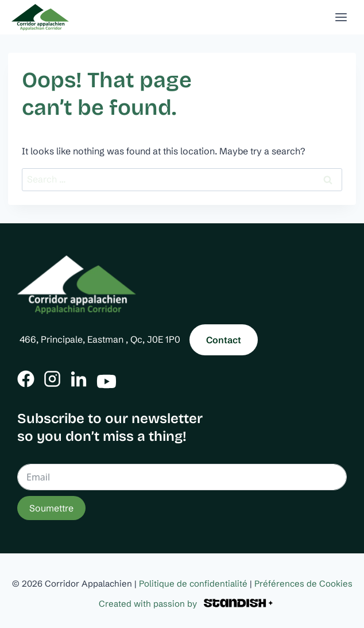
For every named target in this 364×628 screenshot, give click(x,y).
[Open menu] (341, 17)
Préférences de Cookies (303, 584)
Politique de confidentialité (193, 584)
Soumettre (51, 508)
